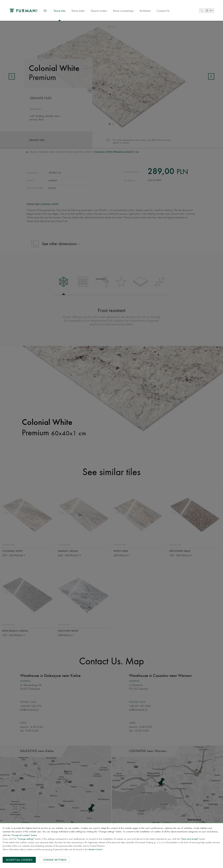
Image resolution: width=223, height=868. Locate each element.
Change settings (55, 860)
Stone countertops (129, 11)
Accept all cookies (19, 860)
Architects (151, 11)
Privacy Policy (96, 850)
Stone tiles (65, 13)
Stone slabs (84, 11)
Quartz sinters (105, 11)
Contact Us (169, 11)
